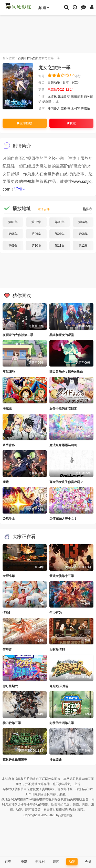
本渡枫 (52, 97)
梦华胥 (7, 650)
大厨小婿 (9, 576)
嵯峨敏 (86, 109)
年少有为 (56, 613)
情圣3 (7, 613)
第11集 (60, 246)
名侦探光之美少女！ (63, 519)
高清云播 (44, 209)
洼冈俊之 (54, 109)
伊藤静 (47, 101)
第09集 (13, 246)
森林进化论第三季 (15, 760)
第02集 (36, 222)
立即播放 (25, 123)
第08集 (83, 234)
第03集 (60, 222)
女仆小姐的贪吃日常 (63, 409)
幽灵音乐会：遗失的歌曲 (66, 372)
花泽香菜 (64, 97)
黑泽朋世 (77, 97)
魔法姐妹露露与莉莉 (63, 445)
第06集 (36, 234)
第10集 (36, 246)
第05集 (13, 234)
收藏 (71, 123)
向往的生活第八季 (62, 723)
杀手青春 (9, 445)
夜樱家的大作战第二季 (18, 335)
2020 (75, 82)
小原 (56, 101)
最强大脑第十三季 (62, 576)
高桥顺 (65, 109)
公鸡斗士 (9, 519)
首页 (21, 58)
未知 (27, 181)
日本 (66, 82)
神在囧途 (56, 760)
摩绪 (6, 482)
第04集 (83, 222)
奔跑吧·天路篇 (59, 686)
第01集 (13, 222)
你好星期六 (10, 686)
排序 (88, 209)
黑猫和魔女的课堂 (62, 335)
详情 (20, 189)
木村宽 (76, 109)
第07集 (60, 234)
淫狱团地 (9, 372)
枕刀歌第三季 (12, 723)
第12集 (83, 246)
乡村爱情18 (57, 650)
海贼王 (7, 409)
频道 (44, 8)
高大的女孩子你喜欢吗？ (66, 482)
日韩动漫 (31, 58)
